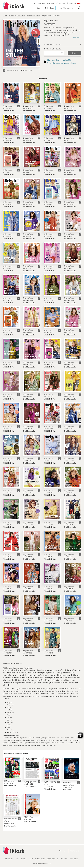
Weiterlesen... (77, 38)
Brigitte (7, 106)
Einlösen (74, 53)
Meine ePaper (50, 8)
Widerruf (64, 859)
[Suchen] (79, 8)
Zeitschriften (21, 16)
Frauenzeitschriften (34, 16)
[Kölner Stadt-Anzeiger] (72, 768)
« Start (5, 16)
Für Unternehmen (39, 3)
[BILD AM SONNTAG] (52, 768)
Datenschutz (40, 859)
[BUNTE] (12, 768)
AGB (31, 859)
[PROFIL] (32, 804)
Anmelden (71, 3)
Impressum (74, 859)
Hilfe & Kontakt (60, 3)
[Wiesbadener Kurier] (12, 805)
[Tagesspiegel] (32, 768)
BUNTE (9, 781)
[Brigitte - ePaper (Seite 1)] (21, 43)
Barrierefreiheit (53, 859)
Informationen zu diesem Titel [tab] (52, 44)
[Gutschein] (52, 53)
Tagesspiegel (31, 782)
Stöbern (38, 8)
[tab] (63, 49)
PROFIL (29, 817)
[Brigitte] (11, 93)
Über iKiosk (50, 3)
